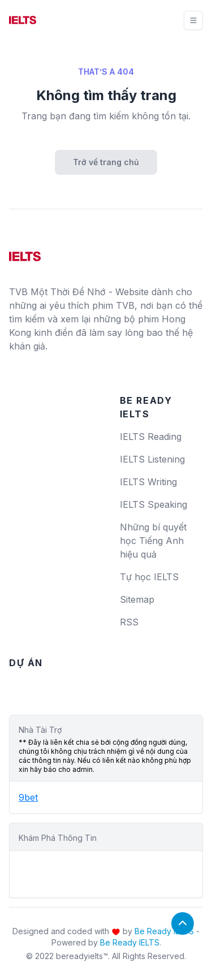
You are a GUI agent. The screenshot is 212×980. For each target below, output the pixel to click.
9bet (28, 797)
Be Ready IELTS (164, 931)
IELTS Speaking (153, 504)
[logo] (25, 252)
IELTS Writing (148, 482)
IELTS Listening (152, 459)
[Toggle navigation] (193, 20)
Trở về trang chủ (106, 162)
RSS (129, 622)
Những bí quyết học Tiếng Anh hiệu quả (153, 541)
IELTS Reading (151, 437)
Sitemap (137, 599)
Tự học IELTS (149, 577)
